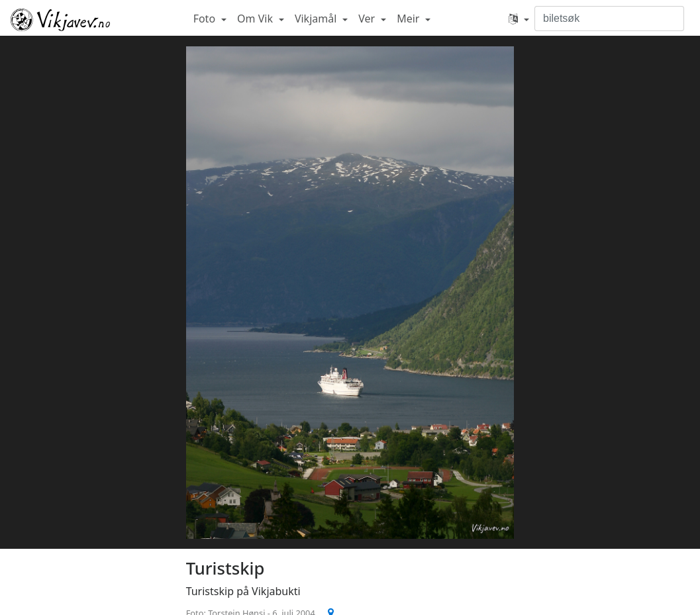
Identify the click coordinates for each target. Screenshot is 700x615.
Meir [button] (409, 19)
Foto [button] (206, 19)
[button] (519, 19)
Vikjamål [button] (317, 19)
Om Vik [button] (256, 19)
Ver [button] (368, 19)
